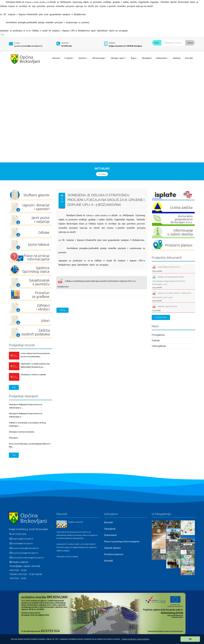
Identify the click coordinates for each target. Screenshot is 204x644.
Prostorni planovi (114, 554)
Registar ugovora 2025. (165, 308)
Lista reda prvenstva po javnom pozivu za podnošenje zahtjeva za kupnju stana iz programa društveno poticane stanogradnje (77, 535)
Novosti (56, 58)
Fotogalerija (158, 335)
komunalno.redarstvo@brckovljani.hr (28, 558)
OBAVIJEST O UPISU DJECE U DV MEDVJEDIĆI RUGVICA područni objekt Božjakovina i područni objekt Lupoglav (77, 547)
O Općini (69, 58)
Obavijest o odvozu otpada (33, 375)
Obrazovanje (99, 58)
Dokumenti (162, 58)
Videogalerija (159, 346)
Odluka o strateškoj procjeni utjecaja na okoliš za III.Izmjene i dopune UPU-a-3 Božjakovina (97, 283)
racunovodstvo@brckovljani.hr (26, 548)
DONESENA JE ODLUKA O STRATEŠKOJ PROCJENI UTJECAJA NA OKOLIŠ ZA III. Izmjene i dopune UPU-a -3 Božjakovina (106, 200)
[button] (136, 639)
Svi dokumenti (161, 317)
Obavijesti (147, 58)
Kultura (83, 58)
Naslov (157, 43)
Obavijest (13, 438)
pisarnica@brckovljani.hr (23, 539)
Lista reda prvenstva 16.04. (166, 268)
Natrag (63, 310)
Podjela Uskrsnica (76, 522)
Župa (134, 58)
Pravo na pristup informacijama (122, 541)
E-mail (17, 43)
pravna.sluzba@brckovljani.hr (28, 46)
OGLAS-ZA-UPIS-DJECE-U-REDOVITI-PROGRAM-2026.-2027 (172, 296)
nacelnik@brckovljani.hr (23, 543)
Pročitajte (102, 174)
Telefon (65, 43)
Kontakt (189, 58)
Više (14, 387)
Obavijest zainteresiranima (22, 432)
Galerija (177, 58)
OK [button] (190, 639)
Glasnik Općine (112, 548)
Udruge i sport (119, 58)
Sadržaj (190, 43)
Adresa (112, 43)
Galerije (156, 340)
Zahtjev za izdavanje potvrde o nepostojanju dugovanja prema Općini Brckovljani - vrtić (169, 282)
